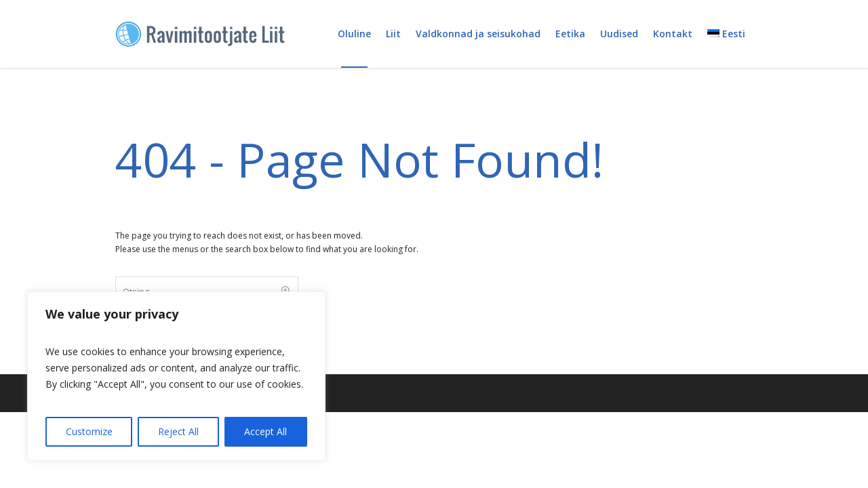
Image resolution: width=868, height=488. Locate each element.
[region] (176, 376)
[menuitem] (726, 34)
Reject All (178, 431)
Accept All (265, 431)
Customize (89, 431)
